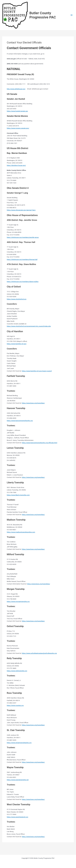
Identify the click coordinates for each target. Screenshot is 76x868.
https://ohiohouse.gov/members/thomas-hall (22, 259)
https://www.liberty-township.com (18, 495)
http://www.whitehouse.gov (16, 89)
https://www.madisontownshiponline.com (21, 532)
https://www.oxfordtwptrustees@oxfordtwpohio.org (39, 653)
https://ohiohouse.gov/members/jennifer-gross (23, 237)
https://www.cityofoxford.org (17, 299)
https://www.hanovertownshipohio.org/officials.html (40, 443)
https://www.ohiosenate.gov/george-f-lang (21, 210)
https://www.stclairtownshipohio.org (19, 743)
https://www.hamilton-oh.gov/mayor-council (37, 371)
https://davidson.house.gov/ (16, 165)
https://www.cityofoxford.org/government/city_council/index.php (29, 326)
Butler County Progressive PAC (43, 15)
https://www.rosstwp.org (15, 705)
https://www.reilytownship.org (17, 671)
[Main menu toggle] (72, 15)
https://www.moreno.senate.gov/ (18, 128)
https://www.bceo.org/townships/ (33, 403)
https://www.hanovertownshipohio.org (20, 421)
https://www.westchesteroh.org (17, 817)
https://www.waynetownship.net (18, 780)
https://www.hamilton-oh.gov (17, 344)
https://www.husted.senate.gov (17, 111)
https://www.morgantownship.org (18, 601)
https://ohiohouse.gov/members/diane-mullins (23, 282)
